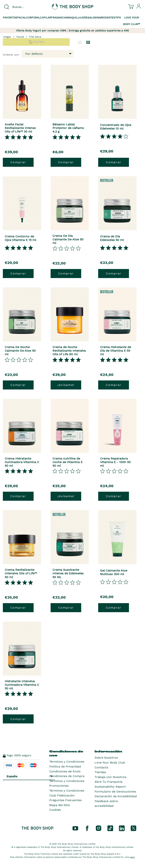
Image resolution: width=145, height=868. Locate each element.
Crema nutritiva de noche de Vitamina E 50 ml (67, 462)
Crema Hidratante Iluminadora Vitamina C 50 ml (22, 462)
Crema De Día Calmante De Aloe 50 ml (68, 239)
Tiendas (100, 772)
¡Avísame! (66, 385)
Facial (22, 18)
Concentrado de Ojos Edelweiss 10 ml (116, 127)
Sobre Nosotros (106, 758)
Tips (118, 18)
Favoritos (10, 18)
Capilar (46, 18)
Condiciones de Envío (65, 771)
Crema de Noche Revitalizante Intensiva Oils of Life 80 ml (69, 351)
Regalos (90, 18)
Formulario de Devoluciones (115, 791)
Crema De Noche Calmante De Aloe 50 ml (20, 351)
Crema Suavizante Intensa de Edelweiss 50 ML (68, 573)
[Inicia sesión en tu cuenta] (139, 8)
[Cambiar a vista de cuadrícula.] (88, 43)
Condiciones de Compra (67, 776)
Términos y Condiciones (67, 762)
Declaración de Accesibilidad (116, 796)
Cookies (55, 810)
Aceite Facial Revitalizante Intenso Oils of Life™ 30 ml (20, 128)
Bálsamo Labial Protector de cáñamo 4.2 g (68, 128)
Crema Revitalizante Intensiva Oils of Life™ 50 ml (21, 573)
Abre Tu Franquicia (108, 782)
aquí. (133, 857)
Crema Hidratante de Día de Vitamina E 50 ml (116, 351)
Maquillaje (76, 18)
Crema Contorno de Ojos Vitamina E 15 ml (20, 238)
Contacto (101, 767)
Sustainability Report (110, 787)
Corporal (33, 18)
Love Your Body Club (110, 762)
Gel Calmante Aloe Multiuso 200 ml (114, 572)
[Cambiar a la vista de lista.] (80, 43)
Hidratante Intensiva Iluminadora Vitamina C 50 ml (22, 685)
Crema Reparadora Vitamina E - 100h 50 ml (115, 462)
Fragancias (59, 18)
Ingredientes (106, 18)
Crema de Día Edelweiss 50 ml (112, 238)
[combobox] (24, 7)
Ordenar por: (11, 55)
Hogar (7, 37)
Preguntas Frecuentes (65, 800)
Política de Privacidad (65, 766)
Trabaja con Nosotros (110, 777)
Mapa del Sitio (60, 805)
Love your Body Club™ (132, 21)
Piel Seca (35, 37)
